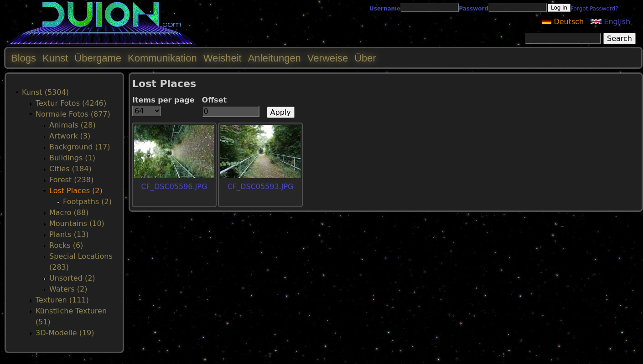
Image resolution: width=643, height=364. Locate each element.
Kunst (55, 58)
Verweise (328, 58)
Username (385, 9)
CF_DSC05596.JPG (174, 187)
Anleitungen (275, 58)
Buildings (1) (72, 158)
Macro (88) (69, 213)
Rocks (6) (66, 245)
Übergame (98, 58)
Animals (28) (73, 125)
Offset (215, 100)
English (610, 22)
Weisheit (223, 58)
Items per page (163, 100)
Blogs (23, 58)
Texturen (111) (62, 300)
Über (365, 58)
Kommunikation (162, 58)
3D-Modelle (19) (65, 333)
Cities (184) (70, 169)
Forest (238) (71, 180)
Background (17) (80, 147)
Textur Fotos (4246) (71, 103)
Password (474, 9)
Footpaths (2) (87, 202)
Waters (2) (68, 289)
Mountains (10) (77, 223)
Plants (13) (69, 234)
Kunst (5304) (45, 92)
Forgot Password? (594, 9)
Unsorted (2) (72, 278)
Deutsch (563, 22)
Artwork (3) (70, 136)
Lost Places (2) (76, 191)
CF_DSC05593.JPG (261, 187)
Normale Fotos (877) (73, 114)
